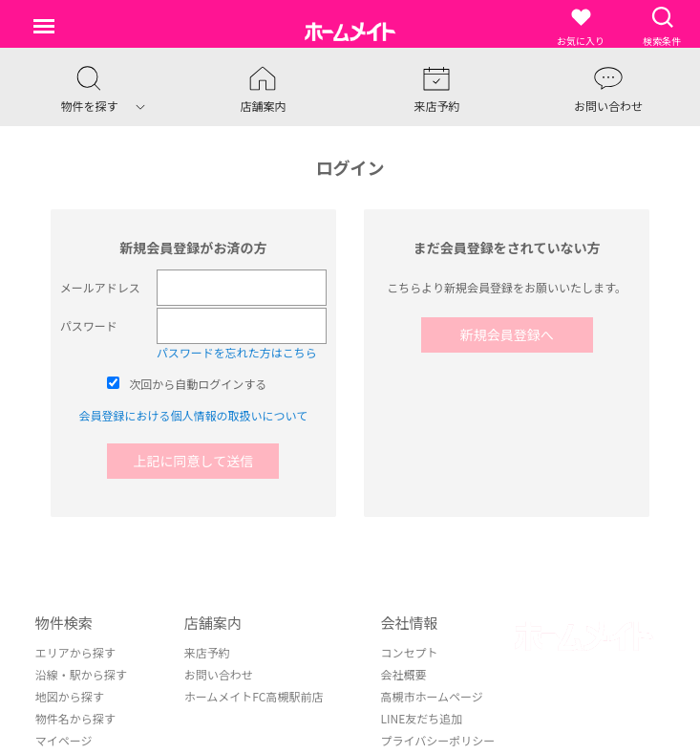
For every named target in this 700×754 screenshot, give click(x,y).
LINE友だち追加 (421, 718)
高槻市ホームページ (431, 696)
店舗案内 (213, 623)
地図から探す (70, 696)
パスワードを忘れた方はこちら (237, 352)
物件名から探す (75, 718)
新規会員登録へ (507, 334)
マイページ (64, 740)
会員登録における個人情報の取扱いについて (194, 415)
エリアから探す (75, 652)
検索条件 (662, 26)
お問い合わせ (219, 674)
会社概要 (403, 674)
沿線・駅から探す (81, 674)
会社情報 (409, 623)
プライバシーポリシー (437, 740)
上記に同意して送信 (194, 461)
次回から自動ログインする (198, 384)
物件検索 (64, 623)
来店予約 (207, 652)
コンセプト (409, 652)
